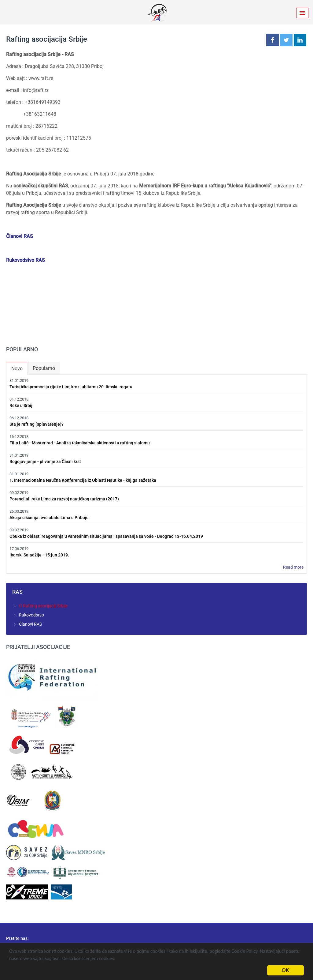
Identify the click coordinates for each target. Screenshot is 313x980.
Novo (19, 367)
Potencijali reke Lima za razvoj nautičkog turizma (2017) (64, 499)
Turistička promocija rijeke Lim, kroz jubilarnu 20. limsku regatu (71, 387)
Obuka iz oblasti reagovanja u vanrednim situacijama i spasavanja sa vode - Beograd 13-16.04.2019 (106, 536)
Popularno (44, 368)
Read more (293, 567)
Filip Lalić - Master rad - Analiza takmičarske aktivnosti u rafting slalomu (80, 443)
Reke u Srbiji (22, 405)
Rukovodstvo (31, 615)
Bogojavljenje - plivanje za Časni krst (45, 462)
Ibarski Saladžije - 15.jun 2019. (39, 555)
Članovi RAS (20, 236)
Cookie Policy (245, 951)
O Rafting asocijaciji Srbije (43, 606)
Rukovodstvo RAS (26, 260)
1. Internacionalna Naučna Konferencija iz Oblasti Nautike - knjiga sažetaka (83, 480)
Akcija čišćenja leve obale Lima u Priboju (49, 518)
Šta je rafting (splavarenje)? (37, 424)
